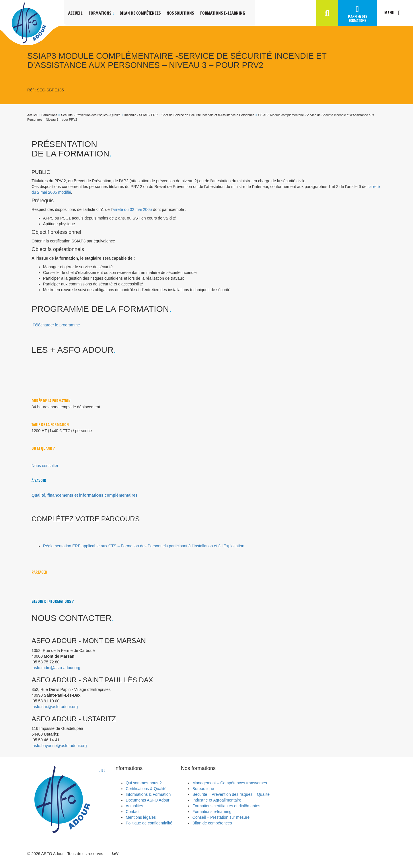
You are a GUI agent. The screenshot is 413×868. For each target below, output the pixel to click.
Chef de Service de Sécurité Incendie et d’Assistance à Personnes (208, 115)
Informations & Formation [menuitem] (148, 794)
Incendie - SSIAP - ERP (141, 115)
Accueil (75, 13)
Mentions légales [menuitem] (141, 817)
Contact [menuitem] (133, 812)
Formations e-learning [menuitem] (212, 812)
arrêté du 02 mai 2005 (132, 209)
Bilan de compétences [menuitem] (212, 823)
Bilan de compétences (140, 13)
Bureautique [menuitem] (203, 789)
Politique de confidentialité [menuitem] (149, 823)
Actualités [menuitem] (134, 806)
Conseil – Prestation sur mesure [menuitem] (221, 817)
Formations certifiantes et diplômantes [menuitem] (226, 806)
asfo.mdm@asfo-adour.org (57, 668)
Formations (100, 13)
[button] (327, 14)
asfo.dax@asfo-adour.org (55, 707)
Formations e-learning (223, 13)
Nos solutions (180, 13)
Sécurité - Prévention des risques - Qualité (91, 115)
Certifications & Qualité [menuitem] (146, 789)
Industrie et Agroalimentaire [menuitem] (217, 800)
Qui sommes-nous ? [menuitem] (144, 783)
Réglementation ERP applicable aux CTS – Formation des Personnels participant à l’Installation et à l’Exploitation (144, 546)
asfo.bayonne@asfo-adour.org (60, 746)
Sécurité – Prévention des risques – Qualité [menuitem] (231, 794)
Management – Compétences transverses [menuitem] (230, 783)
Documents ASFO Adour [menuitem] (148, 800)
